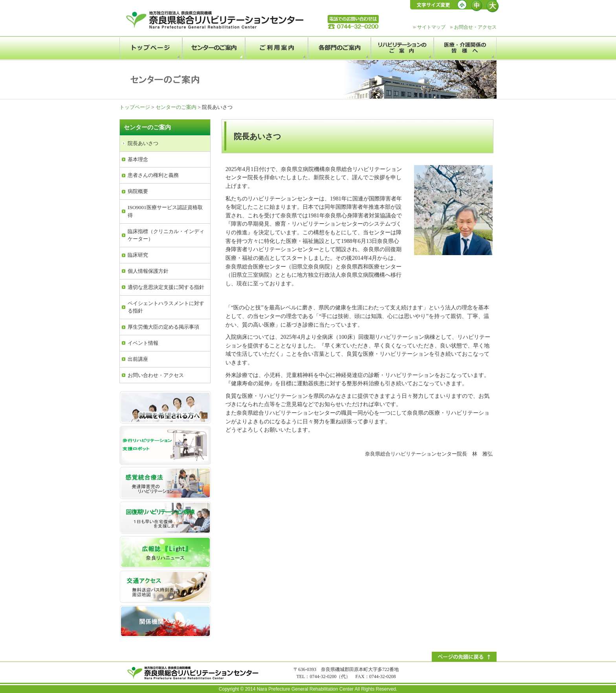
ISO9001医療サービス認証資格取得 (165, 211)
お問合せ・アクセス (475, 27)
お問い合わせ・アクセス (156, 375)
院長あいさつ (143, 143)
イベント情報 (143, 343)
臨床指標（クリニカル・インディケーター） (166, 235)
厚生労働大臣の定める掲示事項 (163, 327)
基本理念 (138, 159)
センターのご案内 (176, 107)
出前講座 (138, 359)
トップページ (135, 107)
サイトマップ (431, 27)
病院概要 (138, 191)
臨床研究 (138, 255)
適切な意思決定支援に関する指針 (166, 287)
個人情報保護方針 (148, 271)
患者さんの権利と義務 (153, 175)
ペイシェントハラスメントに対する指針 (166, 307)
